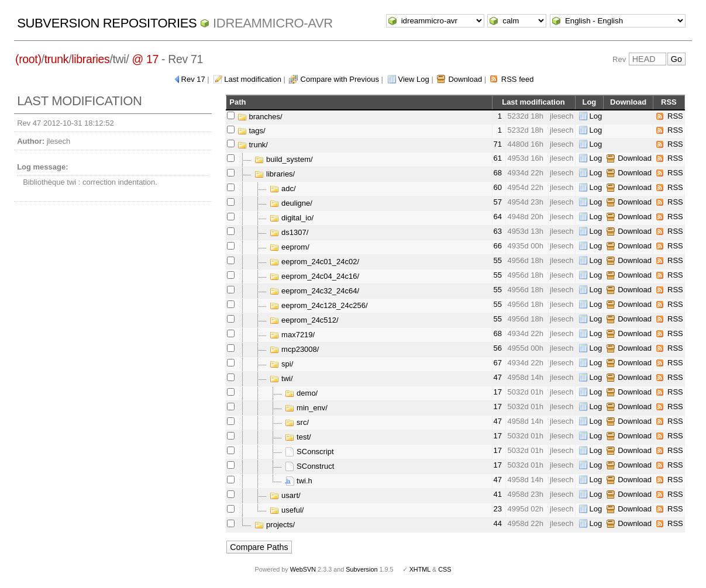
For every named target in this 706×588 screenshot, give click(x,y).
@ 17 (145, 59)
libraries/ (275, 174)
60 (498, 187)
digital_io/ (292, 218)
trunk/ (253, 145)
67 (498, 363)
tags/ (252, 131)
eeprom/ (289, 247)
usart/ (285, 495)
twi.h (298, 481)
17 (498, 392)
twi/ (281, 378)
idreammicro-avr (273, 23)
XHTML (420, 569)
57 (498, 202)
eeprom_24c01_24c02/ (314, 262)
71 (498, 144)
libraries (90, 59)
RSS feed (518, 79)
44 (498, 523)
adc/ (283, 188)
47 (498, 377)
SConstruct (309, 466)
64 (498, 217)
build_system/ (283, 159)
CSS (445, 569)
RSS (675, 116)
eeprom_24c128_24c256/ (318, 305)
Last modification (253, 79)
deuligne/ (291, 203)
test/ (298, 437)
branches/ (260, 117)
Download (465, 79)
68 (498, 173)
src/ (297, 422)
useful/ (287, 510)
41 (498, 494)
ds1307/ (289, 232)
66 (498, 246)
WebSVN (303, 569)
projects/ (275, 525)
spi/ (281, 364)
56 (498, 348)
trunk (57, 59)
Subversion (361, 569)
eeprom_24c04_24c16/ (314, 276)
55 (498, 260)
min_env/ (306, 408)
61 (498, 158)
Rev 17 (193, 79)
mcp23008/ (294, 349)
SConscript (309, 452)
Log (596, 116)
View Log (414, 79)
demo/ (301, 393)
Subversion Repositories (107, 23)
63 (498, 231)
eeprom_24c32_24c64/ (314, 291)
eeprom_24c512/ (304, 320)
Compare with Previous (340, 79)
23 (498, 509)
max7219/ (292, 335)
